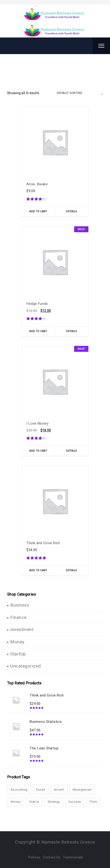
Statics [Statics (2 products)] (34, 802)
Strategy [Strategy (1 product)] (54, 802)
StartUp (18, 654)
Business (20, 605)
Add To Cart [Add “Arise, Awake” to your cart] (38, 211)
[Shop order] (80, 93)
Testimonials (73, 857)
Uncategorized (26, 666)
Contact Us (52, 857)
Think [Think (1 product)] (93, 802)
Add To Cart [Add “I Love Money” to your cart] (38, 451)
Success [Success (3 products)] (75, 802)
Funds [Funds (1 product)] (41, 790)
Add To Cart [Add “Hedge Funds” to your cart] (38, 331)
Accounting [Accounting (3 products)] (19, 790)
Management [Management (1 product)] (82, 790)
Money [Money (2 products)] (16, 802)
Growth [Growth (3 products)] (59, 790)
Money (17, 642)
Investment (22, 629)
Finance (18, 617)
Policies (34, 857)
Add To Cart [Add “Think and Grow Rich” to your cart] (38, 570)
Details (72, 211)
